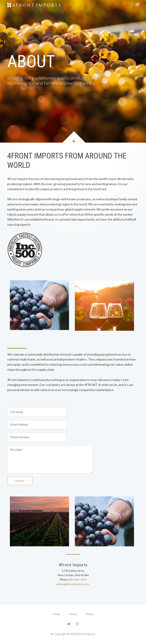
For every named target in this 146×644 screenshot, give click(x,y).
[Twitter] (69, 624)
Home (56, 614)
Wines (90, 614)
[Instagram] (77, 624)
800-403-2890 (78, 579)
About (73, 614)
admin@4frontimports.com (73, 584)
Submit (20, 481)
